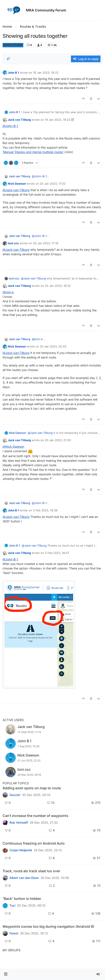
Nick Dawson (17, 184)
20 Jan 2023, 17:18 (46, 243)
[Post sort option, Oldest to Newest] (8, 59)
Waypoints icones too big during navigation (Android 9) (48, 926)
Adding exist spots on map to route (32, 788)
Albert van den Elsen (24, 878)
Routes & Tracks (13, 45)
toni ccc (13, 243)
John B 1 (13, 73)
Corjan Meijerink (21, 850)
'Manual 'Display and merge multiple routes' (33, 152)
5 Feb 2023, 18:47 (57, 553)
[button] (6, 974)
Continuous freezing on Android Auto (34, 843)
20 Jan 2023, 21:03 (58, 440)
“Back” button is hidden (22, 899)
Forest (14, 933)
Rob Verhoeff (19, 823)
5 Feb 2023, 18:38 (45, 510)
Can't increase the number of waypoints (35, 816)
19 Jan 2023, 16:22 (46, 73)
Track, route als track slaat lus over (31, 871)
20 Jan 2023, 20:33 (53, 346)
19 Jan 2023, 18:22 (58, 120)
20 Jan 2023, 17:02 (53, 184)
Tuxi (12, 905)
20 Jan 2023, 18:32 (58, 286)
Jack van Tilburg (19, 120)
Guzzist (15, 795)
